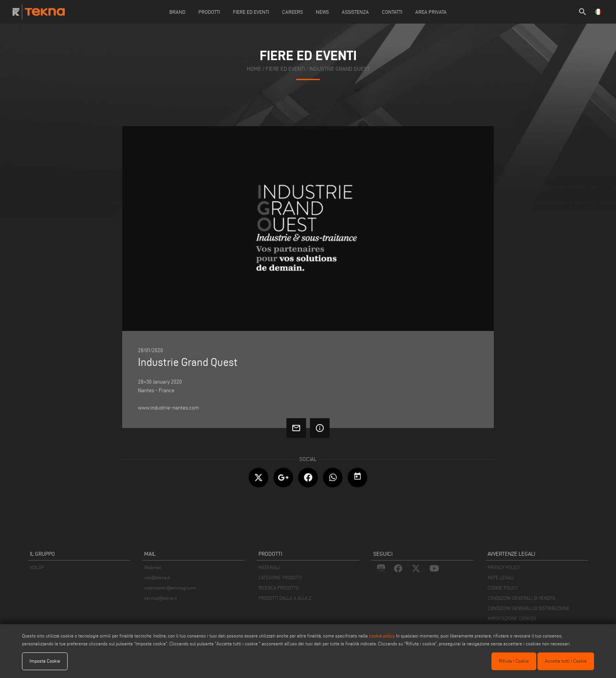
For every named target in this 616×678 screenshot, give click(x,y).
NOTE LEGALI (501, 578)
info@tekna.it (157, 578)
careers (292, 12)
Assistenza (355, 12)
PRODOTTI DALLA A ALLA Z (285, 598)
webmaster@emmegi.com (170, 588)
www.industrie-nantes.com (169, 408)
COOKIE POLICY (503, 588)
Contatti (392, 12)
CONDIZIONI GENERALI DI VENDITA (522, 598)
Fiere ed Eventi (251, 12)
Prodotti (209, 12)
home (254, 69)
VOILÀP (37, 567)
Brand (177, 12)
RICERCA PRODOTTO (279, 588)
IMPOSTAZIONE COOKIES (512, 618)
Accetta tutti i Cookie (566, 661)
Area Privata (431, 12)
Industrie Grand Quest (339, 69)
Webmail (153, 567)
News (322, 12)
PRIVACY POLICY (504, 567)
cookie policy (381, 636)
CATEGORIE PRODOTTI (280, 578)
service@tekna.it (160, 598)
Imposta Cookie (45, 661)
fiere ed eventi (285, 69)
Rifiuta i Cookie (514, 661)
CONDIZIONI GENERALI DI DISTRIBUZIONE (529, 608)
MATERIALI (269, 567)
